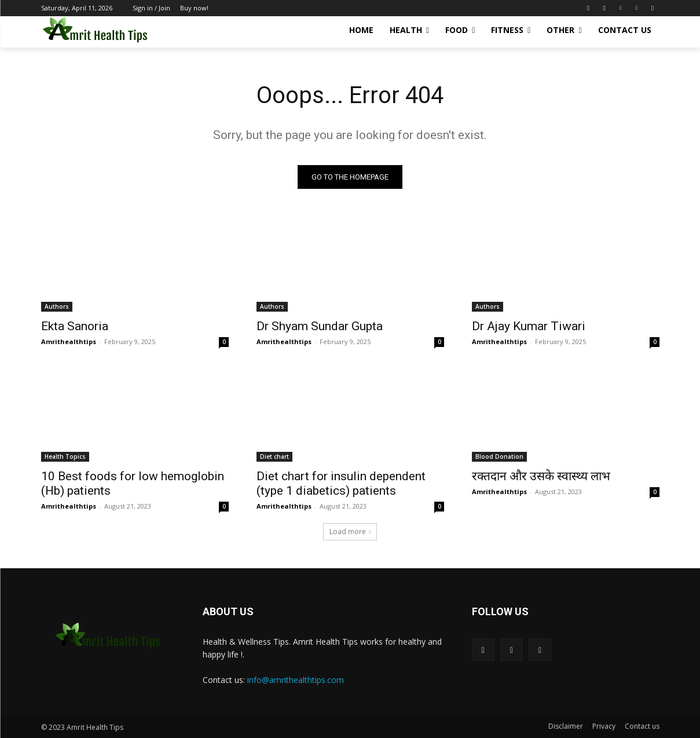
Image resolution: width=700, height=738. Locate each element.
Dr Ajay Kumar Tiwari (529, 326)
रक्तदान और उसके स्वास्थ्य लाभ (541, 476)
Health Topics (65, 456)
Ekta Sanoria (75, 326)
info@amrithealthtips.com (296, 680)
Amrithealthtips (69, 341)
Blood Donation (499, 456)
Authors (57, 306)
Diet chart (274, 456)
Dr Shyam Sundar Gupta (320, 326)
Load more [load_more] (350, 531)
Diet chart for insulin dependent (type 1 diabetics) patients (341, 483)
